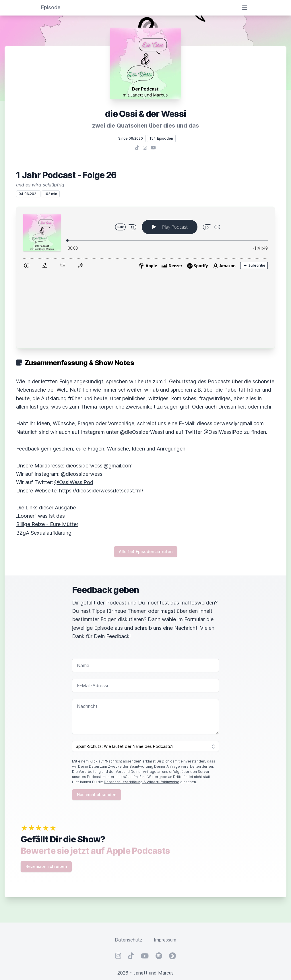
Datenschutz (129, 865)
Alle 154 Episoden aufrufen (146, 477)
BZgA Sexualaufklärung (44, 458)
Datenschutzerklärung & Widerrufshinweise (142, 707)
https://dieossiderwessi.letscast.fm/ (101, 416)
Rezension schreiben (46, 792)
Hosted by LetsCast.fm (146, 919)
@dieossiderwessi (82, 399)
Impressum (165, 865)
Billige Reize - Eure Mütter (47, 449)
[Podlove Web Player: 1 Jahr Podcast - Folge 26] (145, 240)
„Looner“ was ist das (40, 441)
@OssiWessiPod (74, 408)
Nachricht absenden (97, 720)
